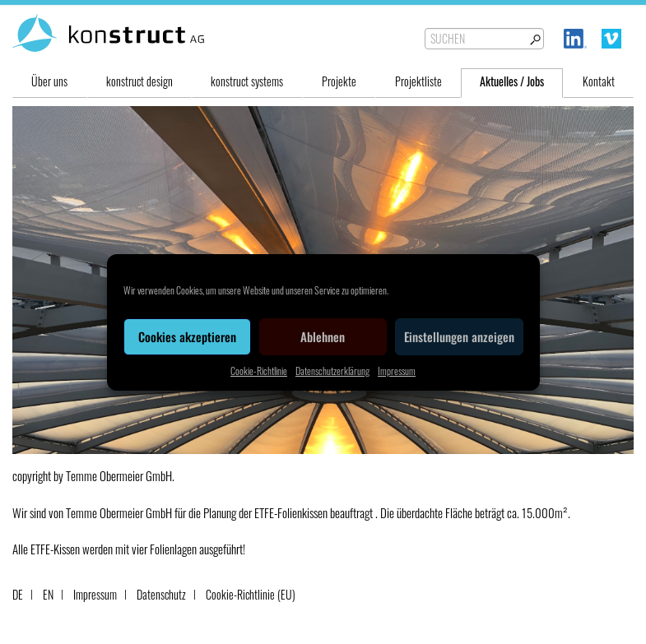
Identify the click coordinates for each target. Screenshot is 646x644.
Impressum (397, 371)
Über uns (49, 81)
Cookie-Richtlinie (259, 371)
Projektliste (418, 81)
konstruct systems (247, 81)
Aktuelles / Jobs (512, 81)
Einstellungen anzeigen (459, 336)
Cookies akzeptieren (187, 336)
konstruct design (139, 81)
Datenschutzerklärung (332, 371)
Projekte (339, 81)
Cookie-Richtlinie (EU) (251, 594)
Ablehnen (323, 336)
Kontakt (599, 81)
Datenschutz (161, 594)
